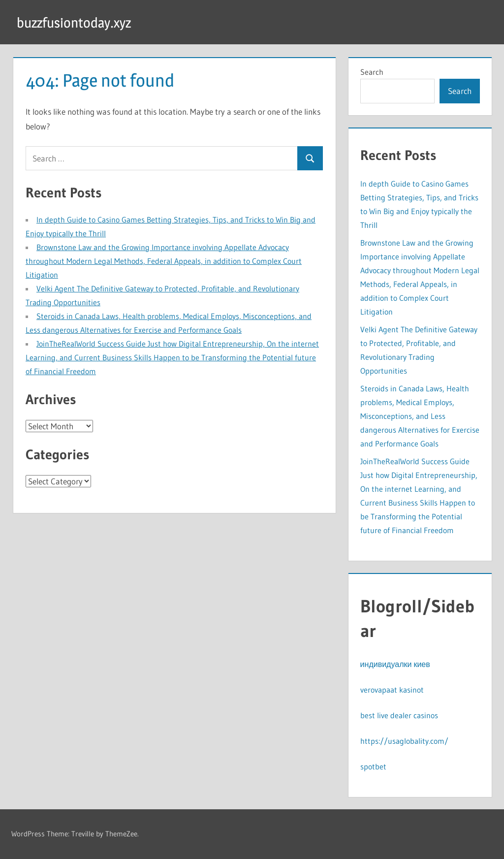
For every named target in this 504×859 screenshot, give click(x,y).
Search (372, 72)
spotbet (373, 766)
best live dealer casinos (399, 715)
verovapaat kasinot (392, 690)
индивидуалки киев (395, 664)
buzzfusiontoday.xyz (82, 22)
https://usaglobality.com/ (404, 741)
